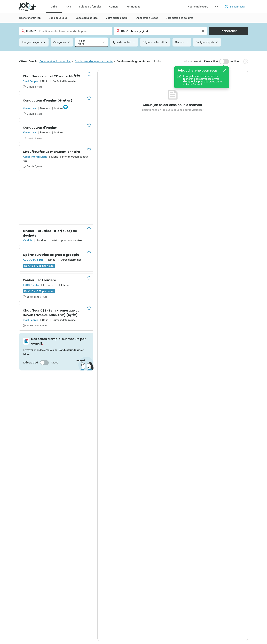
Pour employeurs (198, 7)
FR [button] (217, 7)
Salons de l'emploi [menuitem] (90, 7)
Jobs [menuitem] (54, 7)
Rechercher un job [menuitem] (30, 18)
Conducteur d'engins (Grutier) (48, 100)
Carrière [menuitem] (114, 7)
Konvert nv (29, 108)
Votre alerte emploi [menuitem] (117, 18)
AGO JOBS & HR (33, 260)
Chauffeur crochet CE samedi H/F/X (52, 76)
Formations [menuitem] (133, 7)
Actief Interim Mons (35, 157)
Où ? (124, 31)
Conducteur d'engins (40, 127)
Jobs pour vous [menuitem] (58, 18)
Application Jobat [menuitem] (147, 18)
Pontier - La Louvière (39, 280)
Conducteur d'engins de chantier (94, 61)
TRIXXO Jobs (31, 285)
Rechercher (228, 31)
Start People (30, 81)
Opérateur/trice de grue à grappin (51, 255)
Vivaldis (28, 240)
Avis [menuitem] (68, 7)
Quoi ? (31, 31)
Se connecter (235, 7)
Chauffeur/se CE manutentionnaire (51, 152)
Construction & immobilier (55, 61)
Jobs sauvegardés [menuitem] (87, 18)
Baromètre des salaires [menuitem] (180, 18)
